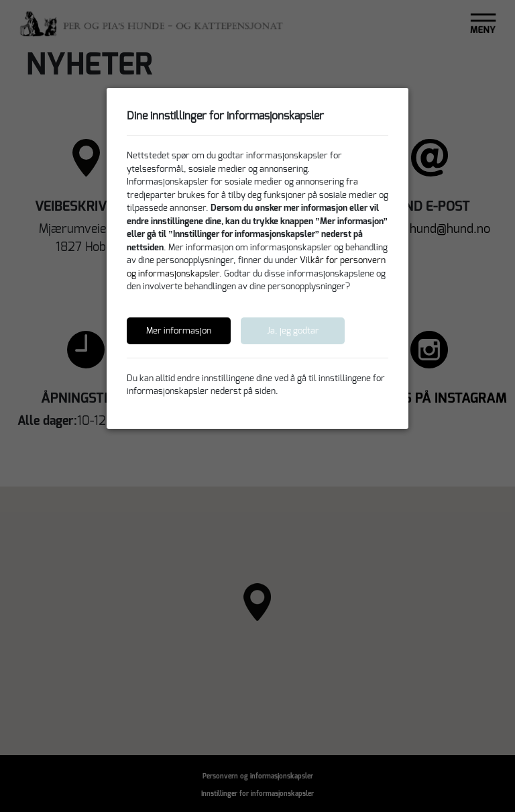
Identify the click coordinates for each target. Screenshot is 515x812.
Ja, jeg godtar (293, 331)
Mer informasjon (179, 331)
